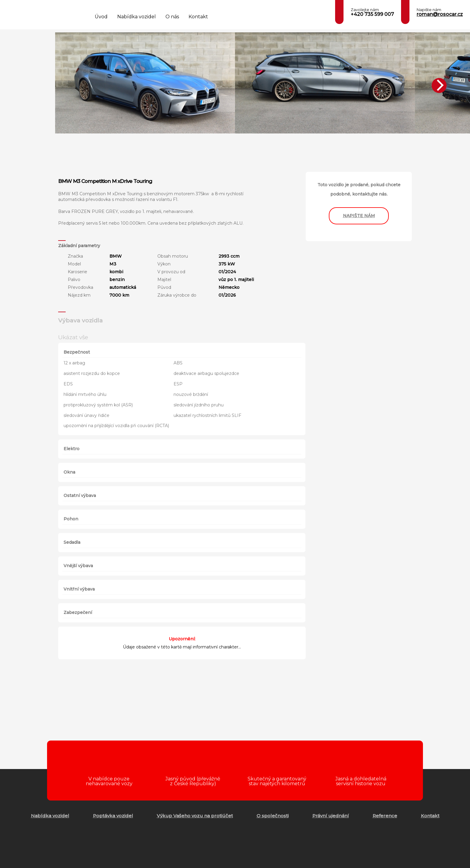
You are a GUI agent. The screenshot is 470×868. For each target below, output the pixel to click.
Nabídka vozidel (137, 17)
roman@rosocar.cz (440, 14)
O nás (172, 17)
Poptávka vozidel (113, 816)
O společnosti (273, 816)
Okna (69, 472)
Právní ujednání (331, 816)
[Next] (439, 85)
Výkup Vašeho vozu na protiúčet (195, 816)
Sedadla (72, 542)
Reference (385, 816)
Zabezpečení (78, 612)
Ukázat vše (73, 337)
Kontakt (198, 17)
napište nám (359, 216)
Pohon (71, 519)
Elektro (71, 449)
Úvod (101, 17)
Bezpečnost (77, 352)
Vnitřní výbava (79, 589)
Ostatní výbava (80, 495)
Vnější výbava (78, 566)
